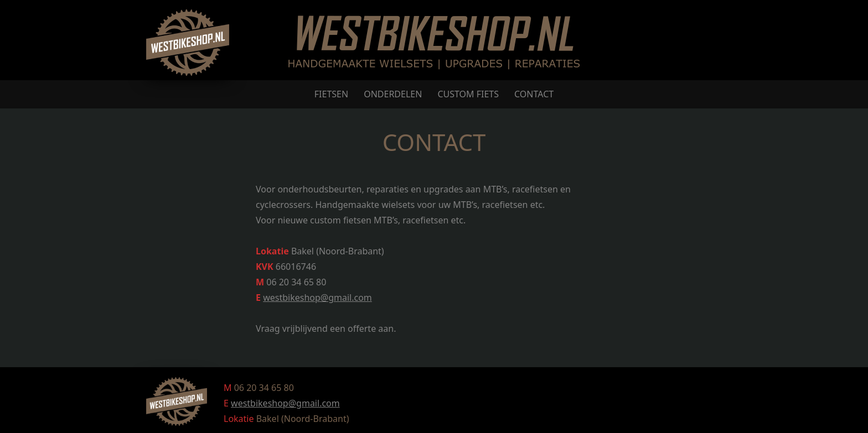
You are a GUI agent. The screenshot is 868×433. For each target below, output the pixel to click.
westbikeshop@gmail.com (317, 298)
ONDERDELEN (393, 94)
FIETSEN (331, 94)
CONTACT (534, 94)
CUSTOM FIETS (468, 94)
